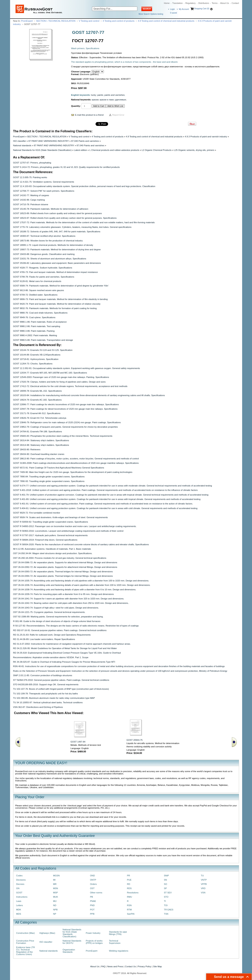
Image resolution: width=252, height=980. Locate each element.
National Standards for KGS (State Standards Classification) (42, 150)
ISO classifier (20, 141)
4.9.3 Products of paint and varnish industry (206, 137)
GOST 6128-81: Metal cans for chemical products (37, 281)
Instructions (22, 897)
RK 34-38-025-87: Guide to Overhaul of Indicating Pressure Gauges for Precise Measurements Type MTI (64, 662)
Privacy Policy (145, 966)
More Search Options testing (151, 14)
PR (129, 876)
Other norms (96, 893)
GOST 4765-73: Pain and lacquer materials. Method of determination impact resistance (56, 272)
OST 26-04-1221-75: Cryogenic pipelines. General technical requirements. (49, 612)
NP (55, 914)
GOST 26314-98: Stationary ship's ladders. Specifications (41, 445)
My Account (184, 9)
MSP (56, 893)
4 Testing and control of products (119, 21)
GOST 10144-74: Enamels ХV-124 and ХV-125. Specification (43, 350)
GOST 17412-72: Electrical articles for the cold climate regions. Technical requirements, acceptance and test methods (70, 386)
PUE (129, 880)
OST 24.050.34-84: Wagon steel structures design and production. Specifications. (53, 553)
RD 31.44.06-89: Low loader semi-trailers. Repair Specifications (44, 639)
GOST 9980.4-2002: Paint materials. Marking (35, 335)
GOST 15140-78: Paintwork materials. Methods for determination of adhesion (51, 209)
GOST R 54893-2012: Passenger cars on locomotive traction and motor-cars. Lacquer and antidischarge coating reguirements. (75, 526)
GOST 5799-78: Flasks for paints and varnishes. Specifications (44, 277)
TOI (166, 905)
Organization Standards (69, 951)
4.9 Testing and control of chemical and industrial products (166, 21)
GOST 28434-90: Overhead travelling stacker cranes (39, 454)
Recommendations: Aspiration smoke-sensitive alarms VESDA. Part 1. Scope (51, 657)
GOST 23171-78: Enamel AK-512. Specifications (37, 413)
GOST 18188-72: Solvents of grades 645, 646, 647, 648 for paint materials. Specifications (57, 232)
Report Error (118, 115)
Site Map (158, 966)
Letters (20, 905)
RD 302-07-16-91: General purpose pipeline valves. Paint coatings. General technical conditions (60, 630)
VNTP (204, 880)
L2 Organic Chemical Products (157, 150)
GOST (19, 893)
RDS (129, 888)
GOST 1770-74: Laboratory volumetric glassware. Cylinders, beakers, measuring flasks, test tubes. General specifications (72, 227)
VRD (203, 888)
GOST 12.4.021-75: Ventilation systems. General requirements (44, 182)
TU (202, 876)
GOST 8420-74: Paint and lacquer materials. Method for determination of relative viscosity (57, 304)
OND (93, 876)
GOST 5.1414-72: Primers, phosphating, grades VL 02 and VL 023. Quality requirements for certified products (66, 167)
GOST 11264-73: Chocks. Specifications (33, 364)
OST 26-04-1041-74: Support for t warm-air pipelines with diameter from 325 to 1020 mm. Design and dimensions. (69, 599)
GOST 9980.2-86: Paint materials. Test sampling (37, 326)
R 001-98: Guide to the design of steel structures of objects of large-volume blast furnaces (57, 621)
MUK (56, 897)
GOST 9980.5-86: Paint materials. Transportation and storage (43, 340)
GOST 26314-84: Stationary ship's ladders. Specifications (41, 440)
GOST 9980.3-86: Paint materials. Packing (34, 331)
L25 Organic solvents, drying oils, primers (194, 150)
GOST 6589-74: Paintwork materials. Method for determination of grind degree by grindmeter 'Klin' (61, 286)
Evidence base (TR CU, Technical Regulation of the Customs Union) (26, 951)
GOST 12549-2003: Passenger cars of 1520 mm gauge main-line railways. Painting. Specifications (61, 377)
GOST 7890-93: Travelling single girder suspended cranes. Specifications (49, 481)
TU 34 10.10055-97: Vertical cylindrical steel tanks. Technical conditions (48, 702)
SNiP (167, 876)
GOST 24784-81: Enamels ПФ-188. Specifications (38, 431)
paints (100, 95)
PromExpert (27, 21)
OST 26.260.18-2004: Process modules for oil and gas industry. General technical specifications (60, 558)
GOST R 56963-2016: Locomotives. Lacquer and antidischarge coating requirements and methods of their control (68, 531)
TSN (166, 914)
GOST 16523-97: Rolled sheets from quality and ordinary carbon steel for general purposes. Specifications (65, 218)
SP (165, 888)
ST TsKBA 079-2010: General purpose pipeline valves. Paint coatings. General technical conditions (61, 680)
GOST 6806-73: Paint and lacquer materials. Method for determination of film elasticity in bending (60, 299)
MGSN (56, 876)
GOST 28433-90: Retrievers (27, 449)
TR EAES (169, 910)
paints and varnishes (114, 95)
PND (92, 905)
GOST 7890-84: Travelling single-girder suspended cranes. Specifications (49, 477)
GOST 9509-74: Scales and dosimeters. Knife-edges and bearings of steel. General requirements (61, 517)
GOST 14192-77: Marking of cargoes (31, 195)
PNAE (93, 901)
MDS (19, 914)
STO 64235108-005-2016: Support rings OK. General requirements (46, 684)
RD (129, 884)
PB (92, 897)
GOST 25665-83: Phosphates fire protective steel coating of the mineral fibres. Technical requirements (63, 436)
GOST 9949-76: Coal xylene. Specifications (34, 317)
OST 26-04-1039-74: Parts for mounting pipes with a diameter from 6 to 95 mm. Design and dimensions (64, 594)
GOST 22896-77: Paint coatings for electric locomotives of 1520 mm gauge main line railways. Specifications (66, 404)
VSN (203, 893)
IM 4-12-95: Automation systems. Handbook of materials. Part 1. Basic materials (52, 549)
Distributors (204, 3)
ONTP (93, 880)
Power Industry (93, 933)
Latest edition (81, 150)
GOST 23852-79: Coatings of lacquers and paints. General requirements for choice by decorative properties (66, 427)
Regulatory (190, 3)
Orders (94, 884)
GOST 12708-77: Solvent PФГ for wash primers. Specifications (44, 191)
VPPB (204, 884)
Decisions (21, 880)
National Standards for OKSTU (72, 942)
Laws (19, 901)
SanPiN (131, 914)
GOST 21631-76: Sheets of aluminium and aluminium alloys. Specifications (50, 259)
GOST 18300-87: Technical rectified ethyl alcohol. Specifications (44, 236)
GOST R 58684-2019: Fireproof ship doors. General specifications (45, 540)
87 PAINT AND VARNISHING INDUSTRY (49, 141)
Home (167, 3)
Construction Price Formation (25, 942)
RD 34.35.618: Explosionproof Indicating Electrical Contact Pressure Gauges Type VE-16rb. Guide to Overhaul (67, 653)
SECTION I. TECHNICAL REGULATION (56, 21)
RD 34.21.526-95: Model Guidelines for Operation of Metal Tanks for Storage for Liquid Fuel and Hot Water (65, 648)
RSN (129, 905)
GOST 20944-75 (135, 740)
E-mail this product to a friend (89, 115)
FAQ (103, 966)
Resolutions (133, 893)
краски (95, 100)
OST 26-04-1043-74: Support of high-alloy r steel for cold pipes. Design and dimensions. (56, 608)
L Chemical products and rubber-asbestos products (114, 150)
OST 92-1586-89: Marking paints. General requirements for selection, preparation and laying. (58, 617)
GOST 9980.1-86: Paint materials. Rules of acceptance (40, 322)
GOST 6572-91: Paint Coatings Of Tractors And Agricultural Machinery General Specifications (59, 468)
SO (166, 884)
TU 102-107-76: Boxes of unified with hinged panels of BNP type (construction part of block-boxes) (61, 689)
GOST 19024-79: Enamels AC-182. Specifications (37, 400)
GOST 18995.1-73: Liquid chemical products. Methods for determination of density (53, 245)
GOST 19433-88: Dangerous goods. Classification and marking (44, 254)
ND (55, 905)
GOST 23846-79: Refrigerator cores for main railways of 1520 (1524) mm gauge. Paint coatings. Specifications (67, 422)
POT (92, 910)
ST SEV (168, 893)
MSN (56, 888)
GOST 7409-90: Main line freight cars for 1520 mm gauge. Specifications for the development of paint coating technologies (73, 472)
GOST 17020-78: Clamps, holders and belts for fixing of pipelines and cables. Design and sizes (59, 382)
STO (166, 897)
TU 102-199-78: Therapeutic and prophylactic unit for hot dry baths (46, 694)
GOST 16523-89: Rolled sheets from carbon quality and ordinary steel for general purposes (58, 213)
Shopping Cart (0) (202, 9)
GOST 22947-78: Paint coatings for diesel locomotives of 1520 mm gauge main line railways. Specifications (65, 409)
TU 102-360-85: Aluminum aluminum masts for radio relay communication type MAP (54, 698)
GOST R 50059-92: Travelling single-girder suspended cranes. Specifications (51, 522)
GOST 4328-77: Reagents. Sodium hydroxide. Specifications (43, 268)
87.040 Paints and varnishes (85, 141)
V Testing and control (89, 21)
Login (173, 9)
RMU (130, 897)
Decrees (20, 884)
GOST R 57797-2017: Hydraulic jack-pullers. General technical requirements (50, 535)
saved (174, 13)
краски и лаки (107, 100)
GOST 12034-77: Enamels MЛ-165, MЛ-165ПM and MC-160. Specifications (50, 373)
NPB (55, 910)
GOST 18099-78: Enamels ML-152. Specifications (38, 391)
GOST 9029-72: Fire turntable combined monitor (37, 513)
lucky (94, 95)
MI (54, 880)
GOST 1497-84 (78, 742)
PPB (92, 914)
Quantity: (76, 106)
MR (55, 884)
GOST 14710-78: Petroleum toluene (31, 204)
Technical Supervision (115, 942)
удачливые (120, 100)
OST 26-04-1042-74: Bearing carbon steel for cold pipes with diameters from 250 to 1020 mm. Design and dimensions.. (71, 603)
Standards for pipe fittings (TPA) (118, 933)
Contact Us (130, 966)
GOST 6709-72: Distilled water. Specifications (35, 295)
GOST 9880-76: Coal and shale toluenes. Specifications (40, 313)
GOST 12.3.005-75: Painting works (30, 177)
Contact (235, 3)
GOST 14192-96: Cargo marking (29, 200)
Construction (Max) (26, 933)
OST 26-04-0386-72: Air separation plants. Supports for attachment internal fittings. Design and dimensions (65, 562)
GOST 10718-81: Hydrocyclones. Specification (36, 359)
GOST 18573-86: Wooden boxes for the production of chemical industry (48, 241)
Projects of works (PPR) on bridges (94, 942)
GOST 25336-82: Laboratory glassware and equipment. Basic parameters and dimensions (57, 263)
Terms (215, 3)
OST (92, 888)
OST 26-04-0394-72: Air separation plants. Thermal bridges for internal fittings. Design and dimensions (63, 576)
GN (18, 888)
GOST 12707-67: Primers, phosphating (32, 163)
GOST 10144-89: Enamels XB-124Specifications (37, 355)
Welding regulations (119, 951)
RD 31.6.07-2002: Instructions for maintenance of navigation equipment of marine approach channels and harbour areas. (72, 644)
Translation (178, 3)
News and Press (115, 966)
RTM (129, 910)
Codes (19, 876)
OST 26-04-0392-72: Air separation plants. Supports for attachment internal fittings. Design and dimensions (65, 567)
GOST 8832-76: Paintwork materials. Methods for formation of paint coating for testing (55, 308)
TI (165, 901)
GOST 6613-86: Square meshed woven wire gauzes (39, 290)
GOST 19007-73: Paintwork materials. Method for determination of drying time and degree (57, 249)
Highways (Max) (47, 933)
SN (166, 880)
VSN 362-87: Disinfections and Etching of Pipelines (38, 707)
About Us (225, 3)
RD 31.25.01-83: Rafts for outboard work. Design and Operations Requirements (52, 635)
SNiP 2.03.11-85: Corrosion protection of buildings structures (43, 675)
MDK (19, 910)
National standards (22, 145)
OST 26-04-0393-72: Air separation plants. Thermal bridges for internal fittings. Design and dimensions (63, 572)
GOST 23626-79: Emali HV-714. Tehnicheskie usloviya (40, 418)
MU (55, 901)
